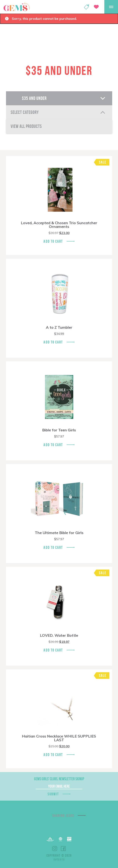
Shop (87, 7)
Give (96, 7)
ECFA (60, 839)
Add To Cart (53, 241)
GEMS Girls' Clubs (17, 7)
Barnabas (50, 839)
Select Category (25, 112)
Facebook (63, 849)
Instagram (55, 849)
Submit (53, 794)
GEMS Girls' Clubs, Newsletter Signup (59, 779)
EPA (69, 839)
